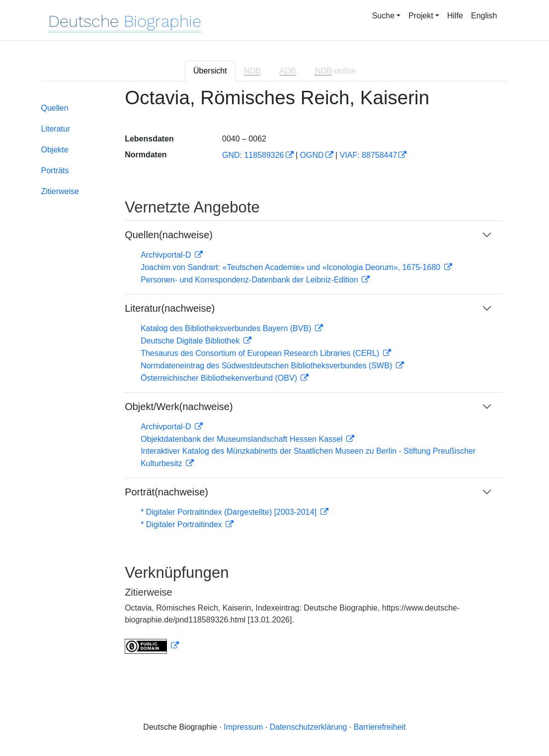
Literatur (56, 129)
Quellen (55, 108)
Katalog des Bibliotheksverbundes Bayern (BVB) (227, 328)
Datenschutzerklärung (309, 727)
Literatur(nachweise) (170, 308)
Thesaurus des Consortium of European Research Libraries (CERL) (261, 353)
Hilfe (455, 16)
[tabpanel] (275, 377)
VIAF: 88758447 (369, 155)
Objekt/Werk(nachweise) (179, 407)
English (484, 16)
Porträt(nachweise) (166, 492)
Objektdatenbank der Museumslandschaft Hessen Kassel (243, 439)
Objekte (55, 150)
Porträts (55, 171)
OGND (312, 155)
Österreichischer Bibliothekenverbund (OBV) (220, 378)
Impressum (243, 727)
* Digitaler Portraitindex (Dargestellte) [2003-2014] (230, 512)
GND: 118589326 (253, 155)
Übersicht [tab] (210, 71)
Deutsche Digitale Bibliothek (191, 341)
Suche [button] (383, 16)
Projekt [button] (421, 16)
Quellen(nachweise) (169, 235)
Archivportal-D (167, 255)
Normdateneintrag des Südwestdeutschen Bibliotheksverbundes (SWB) (268, 366)
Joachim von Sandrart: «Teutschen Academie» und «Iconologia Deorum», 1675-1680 (292, 267)
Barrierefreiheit (380, 727)
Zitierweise (60, 191)
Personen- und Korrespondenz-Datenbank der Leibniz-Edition (250, 280)
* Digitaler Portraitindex (182, 524)
